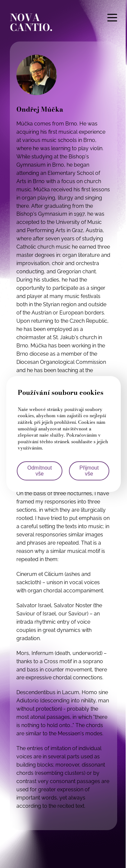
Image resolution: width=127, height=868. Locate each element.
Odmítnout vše (40, 471)
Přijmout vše (89, 471)
